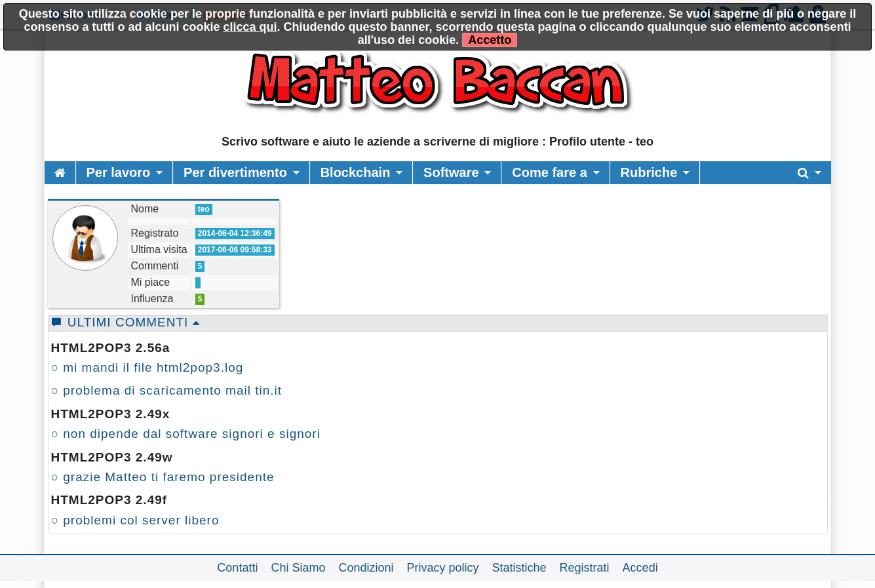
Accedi (640, 568)
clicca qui (250, 27)
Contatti (237, 568)
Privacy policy (443, 568)
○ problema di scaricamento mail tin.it (167, 390)
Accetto (490, 40)
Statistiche (519, 568)
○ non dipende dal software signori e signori (186, 434)
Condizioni (366, 568)
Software (451, 172)
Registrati (585, 568)
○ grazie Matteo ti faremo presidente (163, 477)
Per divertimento (235, 172)
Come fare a (550, 172)
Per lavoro (119, 172)
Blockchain (356, 172)
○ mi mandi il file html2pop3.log (147, 367)
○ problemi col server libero (135, 520)
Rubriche (649, 172)
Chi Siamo (298, 568)
